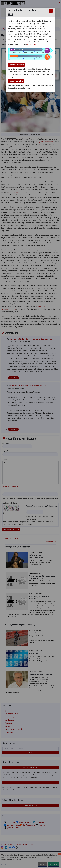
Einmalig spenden (16, 81)
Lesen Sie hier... (33, 44)
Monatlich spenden (16, 65)
